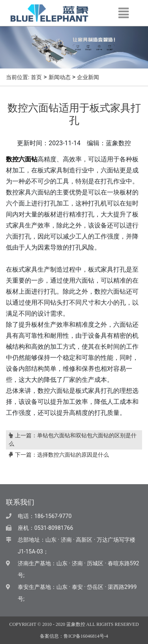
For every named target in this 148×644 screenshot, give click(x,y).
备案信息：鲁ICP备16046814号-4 (74, 636)
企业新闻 (88, 77)
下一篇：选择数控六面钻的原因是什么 (59, 455)
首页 (36, 77)
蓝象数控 (76, 624)
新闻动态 (60, 77)
